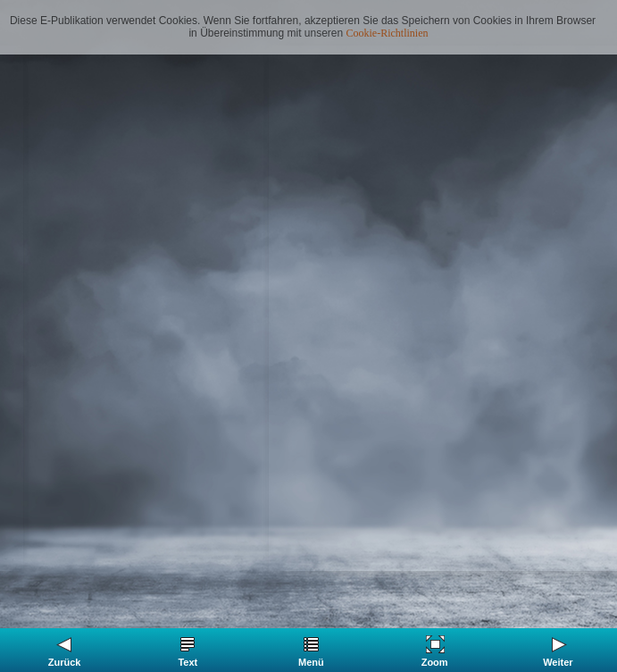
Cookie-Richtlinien (388, 33)
